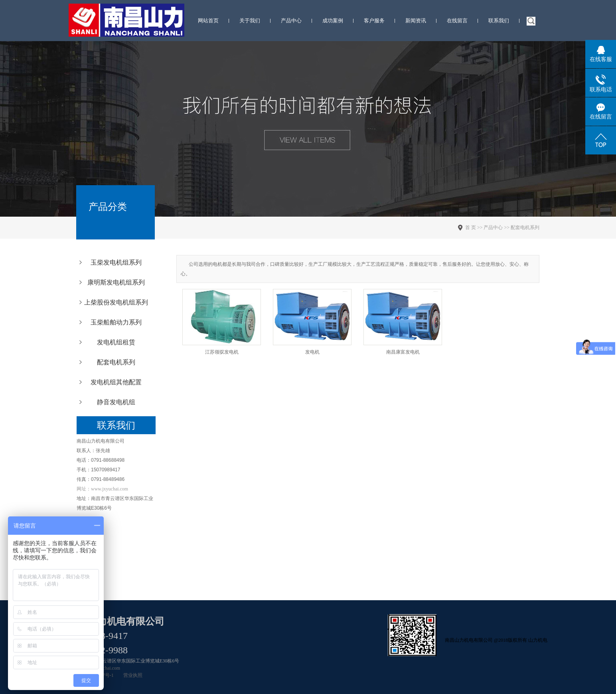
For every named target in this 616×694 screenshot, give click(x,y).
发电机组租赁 (116, 342)
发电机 (312, 352)
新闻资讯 (416, 21)
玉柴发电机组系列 (116, 262)
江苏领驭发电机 (222, 352)
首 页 (471, 227)
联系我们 (499, 21)
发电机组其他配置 (116, 382)
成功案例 (333, 21)
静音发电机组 (116, 402)
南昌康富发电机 (403, 352)
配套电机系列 (116, 362)
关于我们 (250, 21)
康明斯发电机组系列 (116, 282)
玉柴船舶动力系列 (116, 322)
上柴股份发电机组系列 (116, 302)
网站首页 (208, 21)
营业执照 (133, 675)
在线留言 (457, 21)
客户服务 (374, 21)
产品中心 (291, 21)
